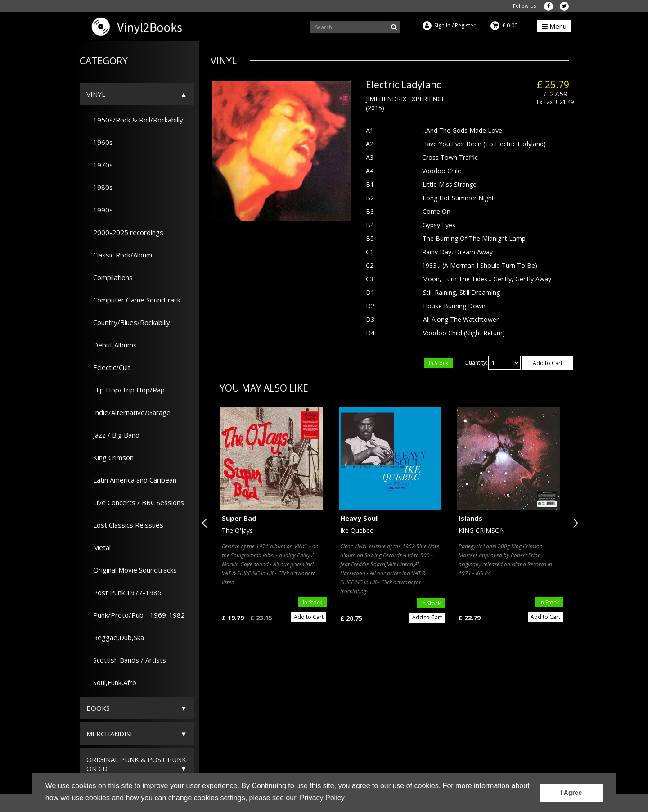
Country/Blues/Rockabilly (128, 322)
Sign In (442, 25)
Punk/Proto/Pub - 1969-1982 (136, 615)
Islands (470, 518)
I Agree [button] (571, 793)
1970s (100, 165)
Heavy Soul (359, 518)
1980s (100, 187)
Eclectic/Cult (108, 367)
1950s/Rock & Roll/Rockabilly (135, 120)
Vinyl (96, 94)
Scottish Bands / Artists (126, 660)
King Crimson (110, 457)
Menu (554, 26)
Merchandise (110, 734)
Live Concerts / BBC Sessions (135, 502)
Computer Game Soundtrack (133, 300)
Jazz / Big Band (113, 435)
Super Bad (239, 518)
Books (98, 708)
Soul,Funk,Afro (111, 682)
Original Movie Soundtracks (132, 570)
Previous (206, 523)
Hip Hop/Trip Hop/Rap (126, 390)
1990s (100, 210)
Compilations (110, 277)
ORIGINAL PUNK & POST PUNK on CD (136, 764)
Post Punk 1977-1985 (124, 592)
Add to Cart (548, 363)
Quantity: (476, 363)
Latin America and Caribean (131, 480)
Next (574, 523)
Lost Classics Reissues (125, 525)
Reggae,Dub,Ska (115, 637)
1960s (100, 142)
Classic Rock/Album (119, 255)
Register (465, 25)
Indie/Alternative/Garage (128, 412)
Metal (99, 547)
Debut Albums (112, 345)
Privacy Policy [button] (322, 798)
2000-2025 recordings (125, 232)
